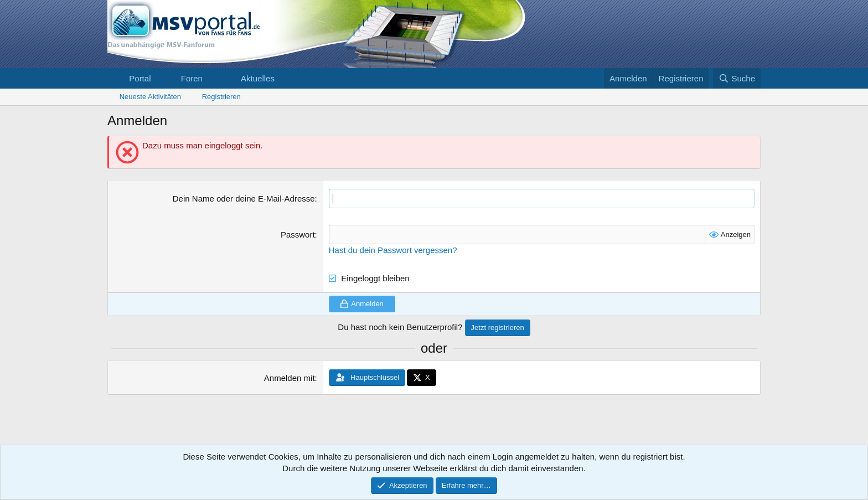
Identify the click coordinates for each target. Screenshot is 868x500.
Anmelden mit (290, 378)
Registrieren (221, 97)
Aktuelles (258, 78)
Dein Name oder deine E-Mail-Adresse (244, 199)
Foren (192, 78)
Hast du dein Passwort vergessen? (393, 250)
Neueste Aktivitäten (150, 97)
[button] (211, 78)
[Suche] (737, 78)
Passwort (298, 234)
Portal (140, 78)
